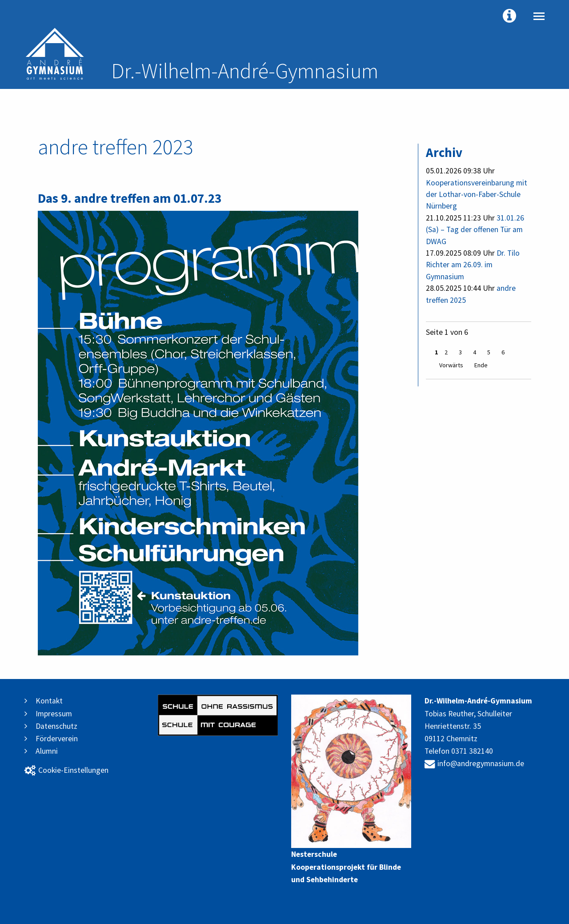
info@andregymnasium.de (474, 763)
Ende (481, 365)
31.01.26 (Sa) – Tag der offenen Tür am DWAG (475, 230)
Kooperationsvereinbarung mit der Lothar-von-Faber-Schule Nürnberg (477, 195)
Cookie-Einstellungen (66, 770)
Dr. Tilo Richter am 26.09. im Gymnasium (473, 265)
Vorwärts (451, 365)
